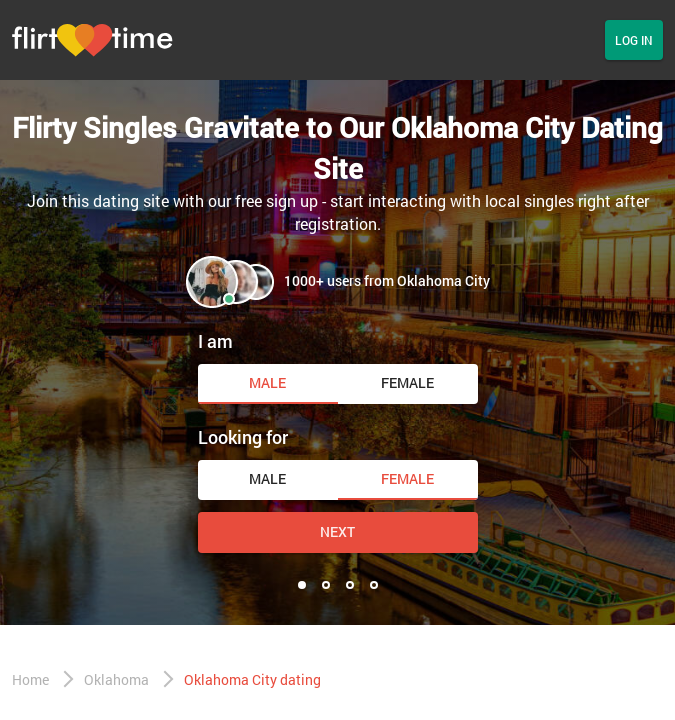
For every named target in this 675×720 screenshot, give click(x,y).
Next (337, 531)
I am (215, 341)
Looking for (243, 437)
